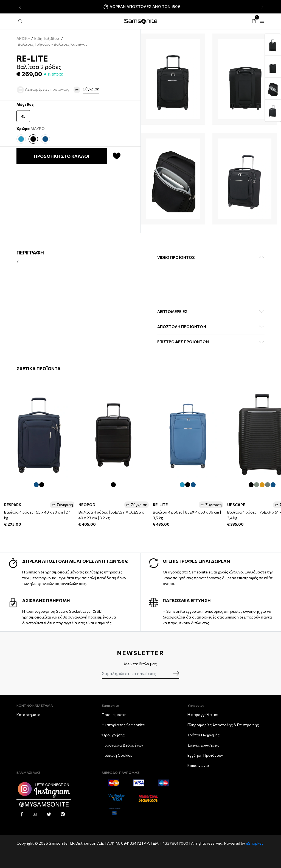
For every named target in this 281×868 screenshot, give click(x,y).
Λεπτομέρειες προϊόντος (43, 90)
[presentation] (19, 7)
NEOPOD (87, 505)
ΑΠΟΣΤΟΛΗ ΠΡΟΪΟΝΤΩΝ (182, 327)
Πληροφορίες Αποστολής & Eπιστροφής (223, 725)
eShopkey (255, 843)
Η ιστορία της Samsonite (123, 725)
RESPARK (13, 505)
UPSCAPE (236, 505)
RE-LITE (160, 505)
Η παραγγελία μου (203, 715)
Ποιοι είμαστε (114, 715)
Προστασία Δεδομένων (123, 745)
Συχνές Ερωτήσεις (203, 745)
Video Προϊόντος (176, 257)
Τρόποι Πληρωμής (203, 735)
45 (23, 116)
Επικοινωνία (198, 765)
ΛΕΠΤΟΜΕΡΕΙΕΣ (172, 311)
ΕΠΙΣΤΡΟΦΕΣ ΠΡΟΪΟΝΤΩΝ (183, 342)
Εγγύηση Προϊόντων (205, 755)
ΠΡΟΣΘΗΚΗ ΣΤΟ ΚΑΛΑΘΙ (62, 156)
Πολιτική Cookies (117, 755)
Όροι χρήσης (113, 735)
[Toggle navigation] (262, 21)
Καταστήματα (29, 715)
